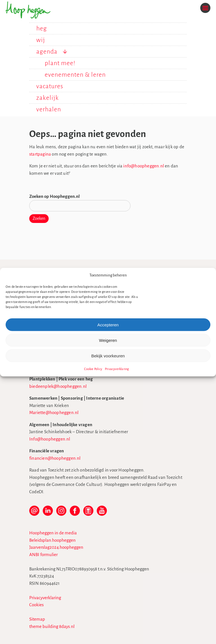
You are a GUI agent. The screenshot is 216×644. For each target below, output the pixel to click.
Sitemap (37, 619)
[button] (208, 275)
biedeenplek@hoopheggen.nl (58, 386)
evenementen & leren (75, 75)
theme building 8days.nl (52, 626)
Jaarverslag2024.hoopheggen (56, 547)
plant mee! (60, 63)
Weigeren (108, 340)
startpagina (40, 154)
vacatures (50, 86)
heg (42, 28)
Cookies (36, 605)
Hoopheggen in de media (53, 533)
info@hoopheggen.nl (144, 166)
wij (41, 40)
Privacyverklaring (117, 369)
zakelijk (48, 98)
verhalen (49, 109)
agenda (47, 52)
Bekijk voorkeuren (108, 356)
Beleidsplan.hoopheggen (52, 540)
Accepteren (108, 325)
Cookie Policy (93, 369)
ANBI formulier (43, 555)
